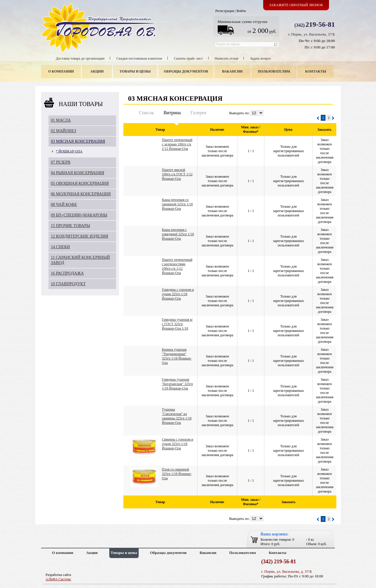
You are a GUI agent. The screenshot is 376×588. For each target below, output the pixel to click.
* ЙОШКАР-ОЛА (69, 151)
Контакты (316, 71)
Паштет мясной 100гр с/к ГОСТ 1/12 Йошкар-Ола (177, 174)
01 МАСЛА (61, 120)
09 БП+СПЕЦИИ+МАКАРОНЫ (79, 215)
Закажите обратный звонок (296, 5)
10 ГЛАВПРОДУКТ (68, 284)
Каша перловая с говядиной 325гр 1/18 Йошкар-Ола (178, 234)
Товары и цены (135, 71)
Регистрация (225, 11)
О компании (61, 71)
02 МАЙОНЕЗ (63, 131)
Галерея (198, 113)
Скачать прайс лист (188, 58)
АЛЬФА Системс (58, 579)
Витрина (172, 113)
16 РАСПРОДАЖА (67, 273)
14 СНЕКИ (60, 247)
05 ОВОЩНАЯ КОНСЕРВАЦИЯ (80, 183)
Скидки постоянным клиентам (139, 58)
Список (146, 113)
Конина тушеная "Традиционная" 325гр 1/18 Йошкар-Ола (177, 356)
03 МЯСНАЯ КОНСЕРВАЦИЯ (78, 141)
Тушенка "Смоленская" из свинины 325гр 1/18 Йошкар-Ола (177, 416)
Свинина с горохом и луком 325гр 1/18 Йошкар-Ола (178, 444)
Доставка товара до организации (80, 58)
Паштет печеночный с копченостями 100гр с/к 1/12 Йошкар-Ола (177, 266)
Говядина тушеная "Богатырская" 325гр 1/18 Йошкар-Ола (177, 384)
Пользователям (274, 71)
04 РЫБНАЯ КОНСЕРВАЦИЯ (78, 173)
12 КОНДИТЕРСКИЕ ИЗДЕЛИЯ (79, 236)
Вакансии (232, 71)
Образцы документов (186, 71)
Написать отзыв (227, 58)
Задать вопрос (261, 58)
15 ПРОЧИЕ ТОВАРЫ (70, 226)
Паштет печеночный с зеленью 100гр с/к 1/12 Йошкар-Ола (177, 144)
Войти (241, 11)
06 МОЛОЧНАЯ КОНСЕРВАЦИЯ (81, 194)
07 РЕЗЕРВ (61, 162)
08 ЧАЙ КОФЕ (64, 205)
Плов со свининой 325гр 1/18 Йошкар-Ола (177, 474)
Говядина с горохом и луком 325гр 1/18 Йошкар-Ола (178, 294)
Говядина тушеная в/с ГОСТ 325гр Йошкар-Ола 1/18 (177, 324)
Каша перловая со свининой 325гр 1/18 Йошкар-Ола (177, 204)
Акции (97, 71)
